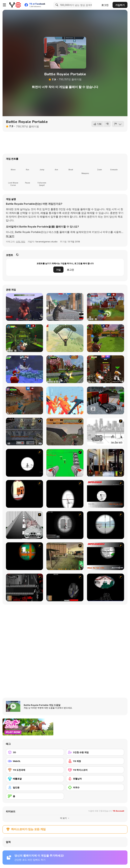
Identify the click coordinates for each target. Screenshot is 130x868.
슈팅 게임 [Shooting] (21, 242)
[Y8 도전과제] (35, 770)
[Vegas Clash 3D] (106, 369)
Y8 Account (118, 811)
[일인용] (35, 787)
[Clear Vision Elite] (106, 525)
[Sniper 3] (24, 525)
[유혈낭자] (95, 779)
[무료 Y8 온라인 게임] (15, 5)
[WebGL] (35, 761)
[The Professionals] (24, 432)
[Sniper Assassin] (106, 494)
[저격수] (95, 787)
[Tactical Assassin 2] (65, 525)
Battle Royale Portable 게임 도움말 (42, 705)
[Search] (56, 5)
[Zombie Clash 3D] (24, 400)
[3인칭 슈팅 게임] (95, 752)
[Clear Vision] (24, 494)
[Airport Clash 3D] (106, 338)
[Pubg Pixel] (65, 338)
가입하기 (120, 5)
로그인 (105, 5)
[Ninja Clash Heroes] (65, 369)
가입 (58, 270)
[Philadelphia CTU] (106, 463)
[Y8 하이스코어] (95, 770)
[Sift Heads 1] (106, 432)
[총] (35, 796)
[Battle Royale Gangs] (65, 307)
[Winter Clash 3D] (24, 369)
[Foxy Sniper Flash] (24, 556)
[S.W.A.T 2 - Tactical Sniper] (65, 587)
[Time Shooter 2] (65, 400)
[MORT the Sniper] (106, 587)
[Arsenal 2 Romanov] (24, 587)
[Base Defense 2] (65, 463)
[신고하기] (118, 124)
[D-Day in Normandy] (65, 432)
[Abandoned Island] (24, 307)
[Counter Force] (65, 556)
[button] (10, 236)
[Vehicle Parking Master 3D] (106, 400)
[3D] (35, 752)
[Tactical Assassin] (24, 463)
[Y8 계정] (95, 761)
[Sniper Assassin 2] (106, 556)
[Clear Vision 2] (65, 494)
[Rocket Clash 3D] (24, 338)
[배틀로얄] (35, 779)
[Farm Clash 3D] (106, 307)
